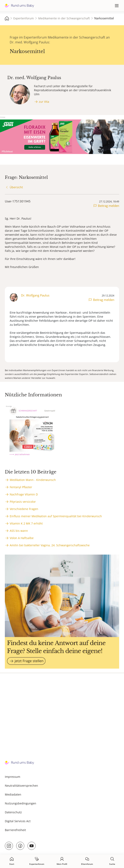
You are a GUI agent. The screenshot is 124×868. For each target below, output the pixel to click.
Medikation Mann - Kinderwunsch (33, 480)
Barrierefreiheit (15, 830)
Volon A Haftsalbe (22, 538)
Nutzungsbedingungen (21, 803)
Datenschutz (13, 812)
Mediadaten (13, 794)
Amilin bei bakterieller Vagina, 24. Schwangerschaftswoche (50, 545)
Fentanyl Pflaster (21, 487)
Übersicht (16, 187)
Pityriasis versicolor (23, 502)
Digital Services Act (18, 821)
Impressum (13, 777)
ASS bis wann (19, 531)
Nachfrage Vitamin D (24, 494)
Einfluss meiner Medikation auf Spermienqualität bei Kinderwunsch (56, 516)
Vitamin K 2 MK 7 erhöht (26, 523)
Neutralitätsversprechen (21, 786)
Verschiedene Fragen (24, 509)
